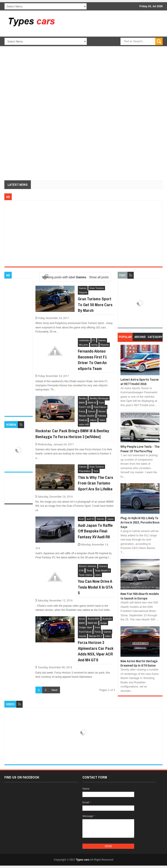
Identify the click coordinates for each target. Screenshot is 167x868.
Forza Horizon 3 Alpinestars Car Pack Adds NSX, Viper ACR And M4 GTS (96, 651)
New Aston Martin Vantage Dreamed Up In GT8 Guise (139, 663)
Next (54, 690)
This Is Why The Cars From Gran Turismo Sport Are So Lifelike (95, 483)
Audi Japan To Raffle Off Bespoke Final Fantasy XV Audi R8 (95, 531)
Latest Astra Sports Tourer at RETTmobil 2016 (140, 382)
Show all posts (99, 277)
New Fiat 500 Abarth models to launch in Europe (140, 596)
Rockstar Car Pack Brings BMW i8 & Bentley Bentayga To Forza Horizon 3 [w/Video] (72, 434)
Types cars (83, 860)
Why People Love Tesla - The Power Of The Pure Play (140, 449)
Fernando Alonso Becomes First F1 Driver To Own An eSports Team (92, 360)
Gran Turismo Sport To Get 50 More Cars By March (95, 305)
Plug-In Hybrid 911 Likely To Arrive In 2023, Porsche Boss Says (140, 522)
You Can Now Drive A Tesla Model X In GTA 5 (95, 587)
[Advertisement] (113, 48)
